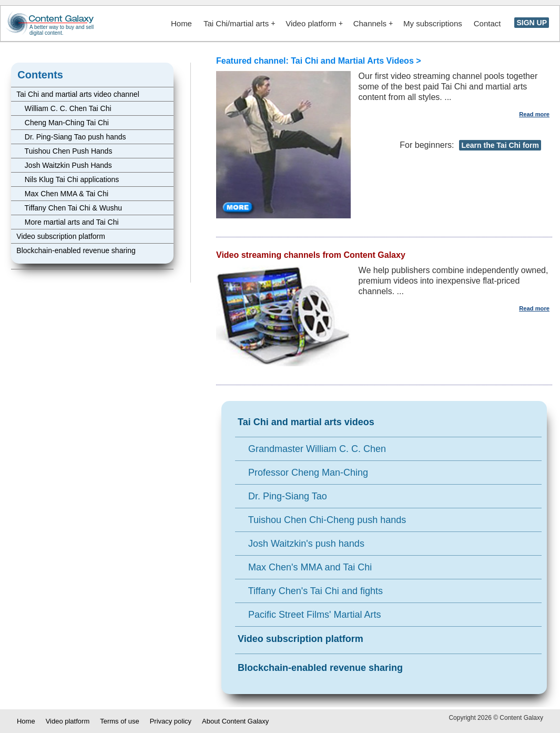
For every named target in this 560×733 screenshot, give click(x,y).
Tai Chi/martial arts (239, 23)
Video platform (314, 23)
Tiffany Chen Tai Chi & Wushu (69, 208)
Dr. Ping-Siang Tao (282, 496)
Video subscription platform (61, 236)
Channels (373, 23)
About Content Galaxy (235, 721)
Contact (487, 23)
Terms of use (119, 721)
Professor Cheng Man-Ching (303, 473)
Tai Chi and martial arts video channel (78, 94)
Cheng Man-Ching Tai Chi (63, 123)
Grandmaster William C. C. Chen (312, 449)
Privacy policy (171, 721)
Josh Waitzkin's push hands (301, 544)
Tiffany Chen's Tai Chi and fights (310, 591)
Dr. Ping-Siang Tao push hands (71, 137)
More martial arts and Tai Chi (67, 222)
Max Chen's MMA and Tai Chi (305, 567)
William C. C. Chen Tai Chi (64, 108)
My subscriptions (433, 23)
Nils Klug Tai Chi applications (68, 179)
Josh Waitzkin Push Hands (64, 165)
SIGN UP (532, 23)
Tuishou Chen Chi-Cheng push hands (322, 520)
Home (181, 23)
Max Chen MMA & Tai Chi (62, 194)
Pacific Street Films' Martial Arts (309, 615)
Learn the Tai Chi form (500, 145)
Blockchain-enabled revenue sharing (76, 250)
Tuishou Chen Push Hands (64, 151)
